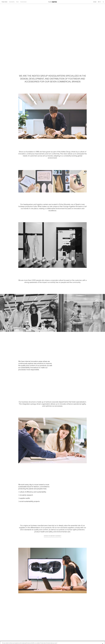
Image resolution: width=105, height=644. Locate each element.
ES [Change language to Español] (100, 2)
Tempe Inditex (5, 2)
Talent (17, 2)
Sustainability (12, 2)
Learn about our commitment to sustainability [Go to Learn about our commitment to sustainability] (53, 537)
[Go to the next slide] (103, 313)
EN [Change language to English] (99, 2)
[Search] (103, 2)
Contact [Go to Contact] (95, 2)
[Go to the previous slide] (2, 313)
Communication (23, 2)
